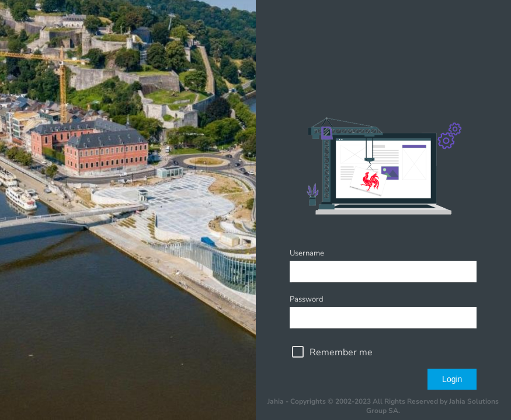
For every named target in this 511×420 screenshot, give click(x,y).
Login (452, 379)
